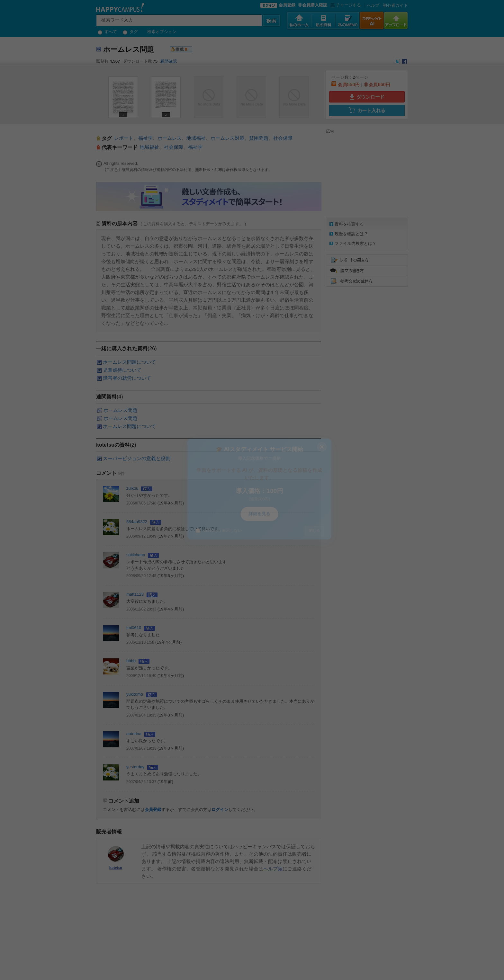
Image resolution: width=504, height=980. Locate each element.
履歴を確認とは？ (351, 234)
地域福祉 (196, 138)
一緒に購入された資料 (122, 348)
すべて (107, 32)
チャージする (345, 5)
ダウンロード (367, 97)
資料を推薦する (349, 224)
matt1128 (135, 594)
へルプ (373, 5)
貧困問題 (259, 138)
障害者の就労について (127, 378)
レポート (124, 138)
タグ (130, 32)
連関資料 (106, 397)
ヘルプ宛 (273, 869)
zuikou (132, 488)
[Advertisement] (366, 174)
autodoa (134, 734)
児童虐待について (122, 370)
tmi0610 (134, 628)
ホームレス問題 (120, 410)
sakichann (136, 555)
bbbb (131, 661)
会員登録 (287, 5)
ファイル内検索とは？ (355, 243)
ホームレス (170, 138)
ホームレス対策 (227, 138)
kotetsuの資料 (113, 445)
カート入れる (367, 110)
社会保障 (283, 138)
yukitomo (135, 694)
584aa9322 (137, 522)
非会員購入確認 (313, 5)
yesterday (135, 767)
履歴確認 (168, 61)
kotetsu (116, 867)
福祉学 (145, 138)
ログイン (220, 810)
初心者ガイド (395, 5)
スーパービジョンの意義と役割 (137, 458)
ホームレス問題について (129, 362)
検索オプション (162, 32)
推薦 (180, 49)
